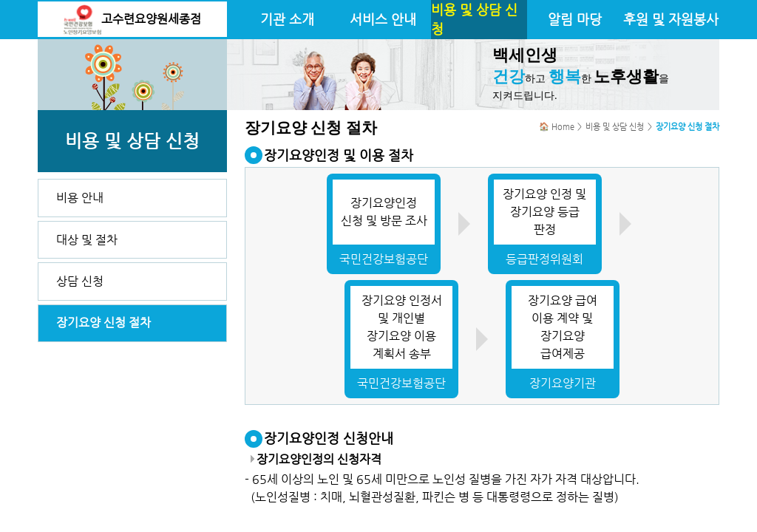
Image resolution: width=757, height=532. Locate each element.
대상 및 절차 (87, 240)
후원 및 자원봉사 (671, 19)
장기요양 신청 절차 (103, 323)
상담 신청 (80, 281)
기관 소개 (287, 19)
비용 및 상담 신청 (474, 19)
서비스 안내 (383, 19)
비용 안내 (80, 198)
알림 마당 (575, 19)
